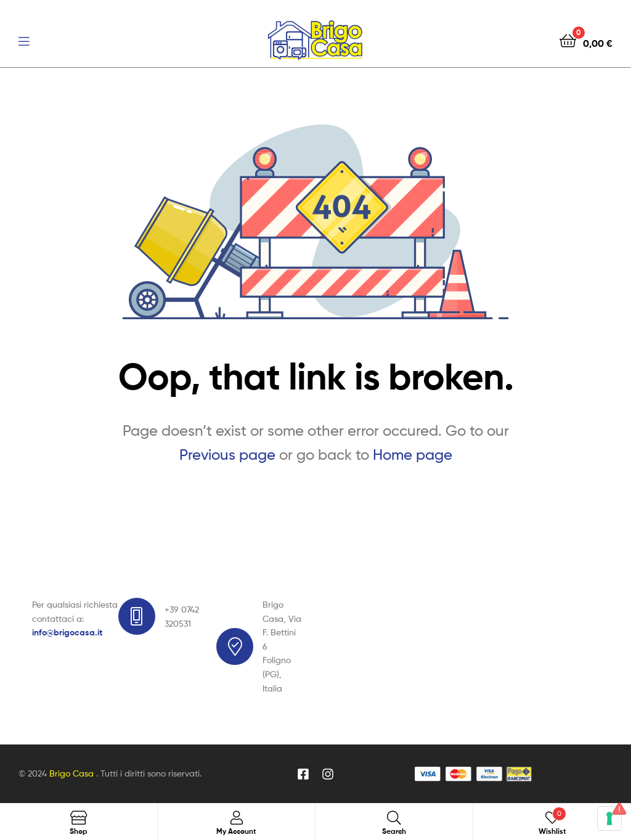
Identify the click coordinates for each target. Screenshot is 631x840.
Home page (413, 455)
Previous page (227, 455)
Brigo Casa (73, 773)
